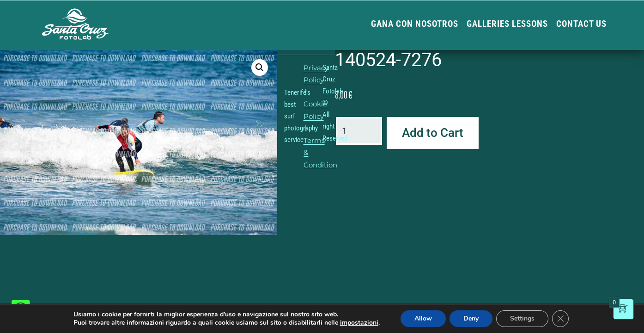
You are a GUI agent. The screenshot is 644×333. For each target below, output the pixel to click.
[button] (260, 68)
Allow (423, 318)
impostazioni (359, 323)
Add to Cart (433, 133)
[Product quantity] (359, 131)
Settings (522, 318)
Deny (471, 318)
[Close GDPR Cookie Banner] (560, 319)
